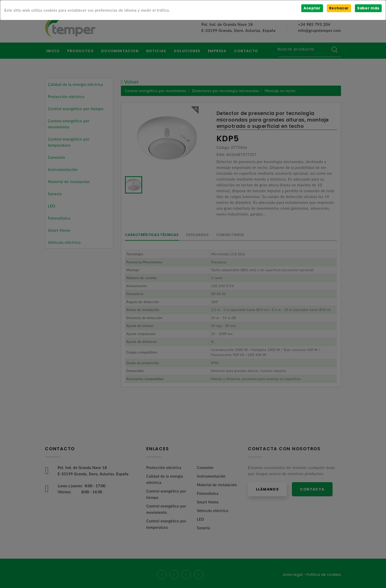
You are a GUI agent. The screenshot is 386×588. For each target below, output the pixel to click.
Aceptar (312, 8)
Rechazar (339, 8)
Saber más (368, 8)
